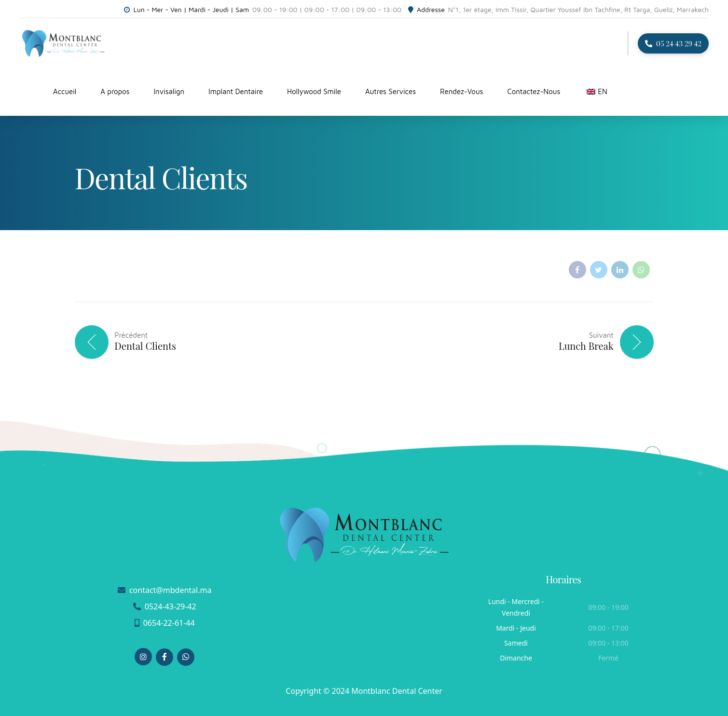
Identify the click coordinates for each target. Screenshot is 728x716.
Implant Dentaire (236, 91)
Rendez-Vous (461, 91)
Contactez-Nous (534, 91)
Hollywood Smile (314, 91)
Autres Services (391, 91)
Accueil (65, 91)
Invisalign (169, 91)
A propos (115, 91)
